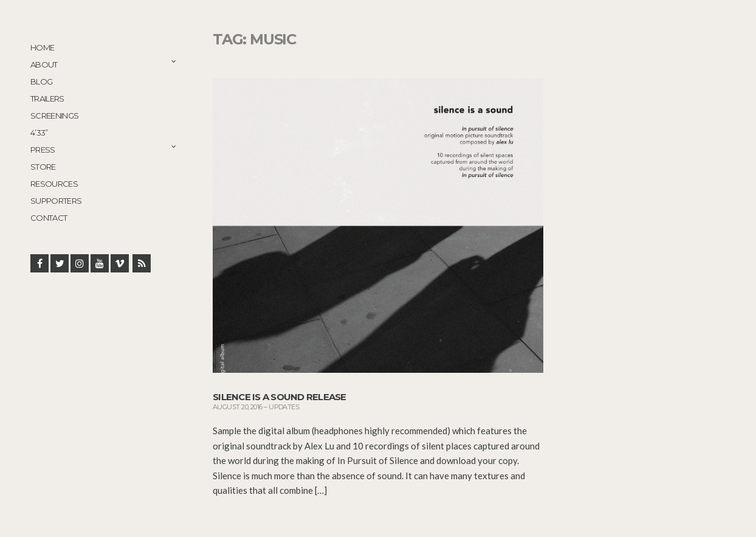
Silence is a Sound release (280, 397)
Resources (54, 184)
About (44, 64)
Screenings (55, 116)
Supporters (56, 201)
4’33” (39, 133)
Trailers (47, 99)
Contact (49, 218)
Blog (41, 81)
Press (43, 150)
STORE (43, 167)
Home (42, 47)
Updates (284, 407)
